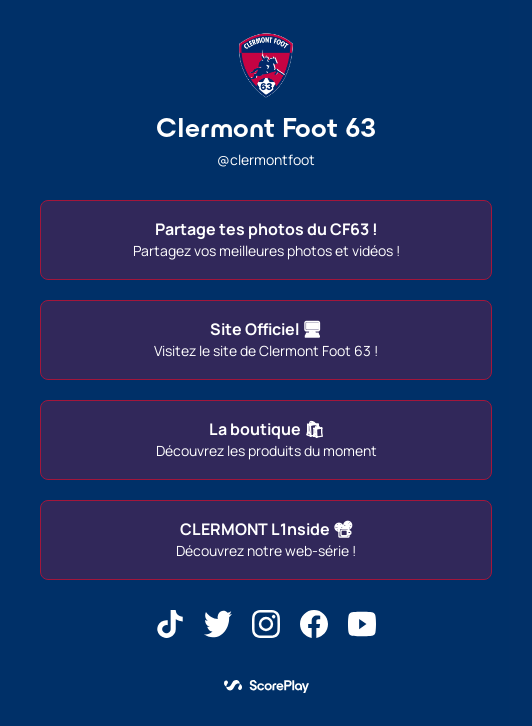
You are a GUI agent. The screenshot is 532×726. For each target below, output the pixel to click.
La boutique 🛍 (266, 439)
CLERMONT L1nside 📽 (266, 539)
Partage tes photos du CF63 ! (266, 239)
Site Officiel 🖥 (266, 339)
